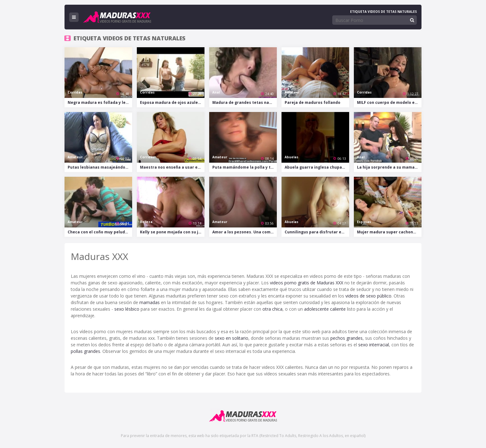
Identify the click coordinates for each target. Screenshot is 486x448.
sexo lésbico (127, 309)
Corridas (75, 92)
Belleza (146, 222)
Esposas (364, 222)
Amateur (292, 92)
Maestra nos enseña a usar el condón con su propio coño (172, 167)
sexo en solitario (232, 338)
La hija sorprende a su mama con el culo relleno (389, 167)
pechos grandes (346, 338)
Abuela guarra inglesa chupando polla (317, 167)
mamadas (150, 302)
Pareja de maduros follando (313, 102)
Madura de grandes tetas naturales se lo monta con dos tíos (245, 102)
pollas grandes (85, 351)
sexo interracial (374, 345)
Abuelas (292, 157)
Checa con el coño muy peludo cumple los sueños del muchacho (100, 232)
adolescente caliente (325, 309)
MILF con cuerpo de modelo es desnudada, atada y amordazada (389, 102)
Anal (216, 92)
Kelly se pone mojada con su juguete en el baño (172, 232)
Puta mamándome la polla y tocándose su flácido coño (245, 167)
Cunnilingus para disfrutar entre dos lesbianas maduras (317, 232)
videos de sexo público (368, 296)
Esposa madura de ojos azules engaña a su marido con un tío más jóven (172, 102)
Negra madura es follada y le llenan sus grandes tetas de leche (100, 102)
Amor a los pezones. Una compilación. (245, 232)
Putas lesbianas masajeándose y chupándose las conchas (100, 167)
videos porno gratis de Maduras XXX (307, 283)
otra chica (272, 309)
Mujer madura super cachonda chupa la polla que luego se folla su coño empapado (389, 232)
